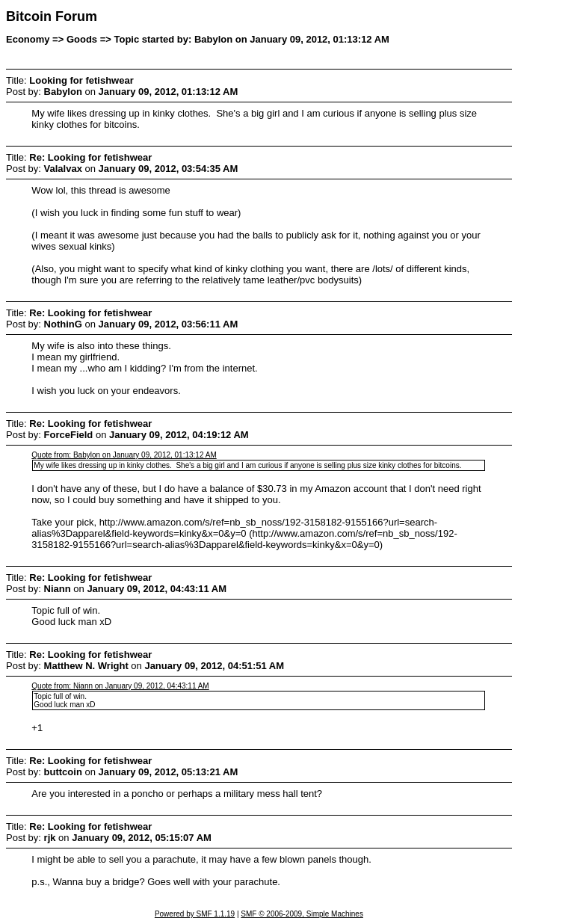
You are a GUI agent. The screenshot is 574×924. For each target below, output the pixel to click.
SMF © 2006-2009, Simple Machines (302, 914)
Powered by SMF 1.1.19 (195, 914)
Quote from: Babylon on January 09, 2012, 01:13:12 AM (124, 455)
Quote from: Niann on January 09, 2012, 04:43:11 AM (120, 686)
